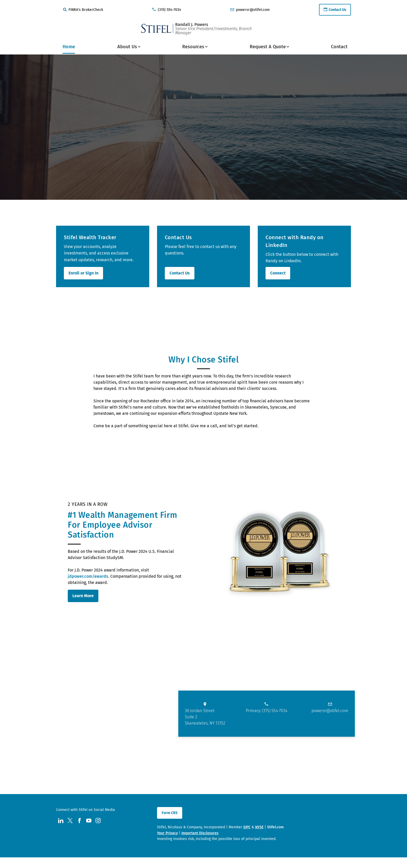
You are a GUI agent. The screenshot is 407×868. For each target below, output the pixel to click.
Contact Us (180, 273)
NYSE (259, 827)
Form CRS (170, 813)
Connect (278, 273)
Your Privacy (167, 833)
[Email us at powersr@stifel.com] (330, 709)
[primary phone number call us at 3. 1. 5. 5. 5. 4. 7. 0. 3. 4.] (267, 709)
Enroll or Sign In (83, 273)
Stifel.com (275, 827)
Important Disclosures (200, 833)
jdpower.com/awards (88, 576)
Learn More (83, 596)
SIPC (247, 827)
